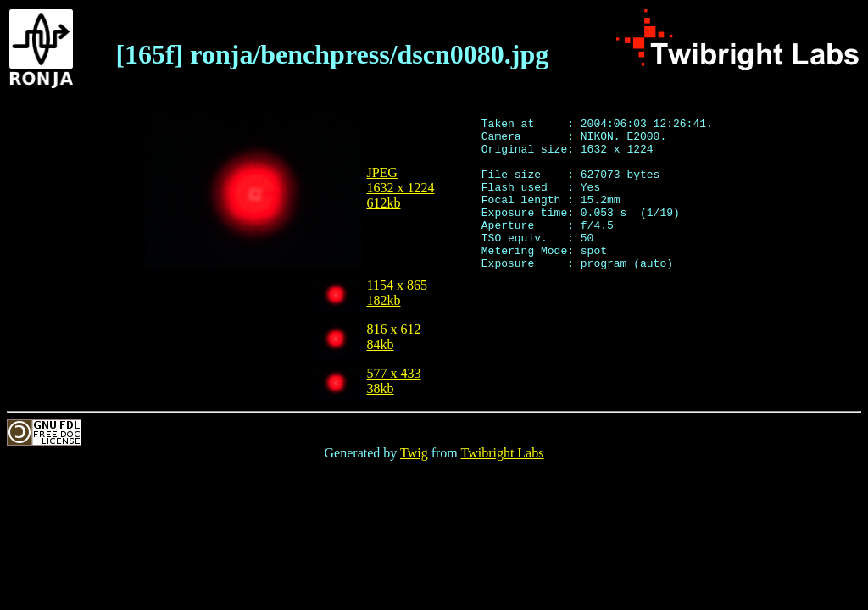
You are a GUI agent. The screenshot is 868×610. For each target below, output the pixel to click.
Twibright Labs (502, 453)
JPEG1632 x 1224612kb (401, 188)
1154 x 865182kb (397, 293)
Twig (414, 453)
